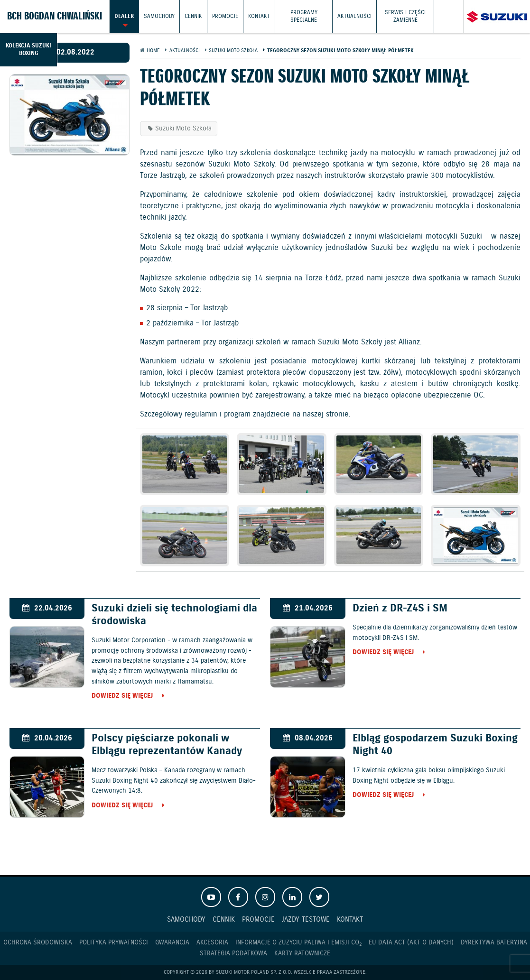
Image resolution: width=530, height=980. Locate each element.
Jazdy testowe (306, 920)
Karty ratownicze (302, 953)
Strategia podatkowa (233, 953)
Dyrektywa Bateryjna (494, 943)
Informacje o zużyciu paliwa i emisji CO (298, 943)
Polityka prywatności (114, 943)
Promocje (225, 16)
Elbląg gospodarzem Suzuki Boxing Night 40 (435, 745)
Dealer (124, 16)
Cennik (193, 16)
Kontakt (259, 16)
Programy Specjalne (304, 16)
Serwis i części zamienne (405, 16)
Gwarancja (172, 943)
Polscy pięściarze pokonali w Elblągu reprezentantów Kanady (167, 745)
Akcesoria (212, 943)
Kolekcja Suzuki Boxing (28, 50)
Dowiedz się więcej (122, 696)
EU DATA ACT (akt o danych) (411, 943)
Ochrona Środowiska (38, 943)
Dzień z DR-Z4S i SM (400, 608)
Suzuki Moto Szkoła (183, 129)
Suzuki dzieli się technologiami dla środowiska (174, 615)
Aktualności (354, 16)
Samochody (159, 16)
